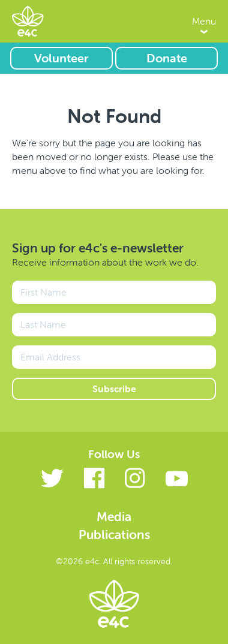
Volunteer (61, 58)
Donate (167, 58)
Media (114, 516)
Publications (114, 534)
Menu (204, 21)
